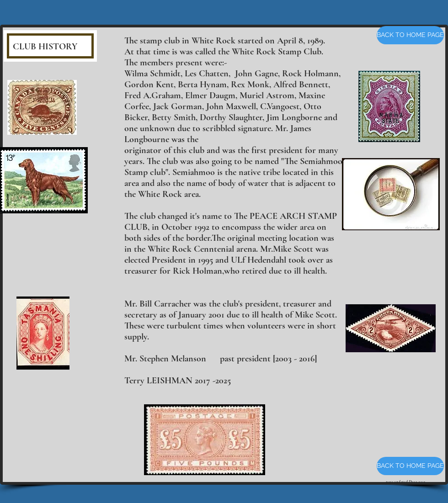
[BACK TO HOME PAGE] (410, 35)
